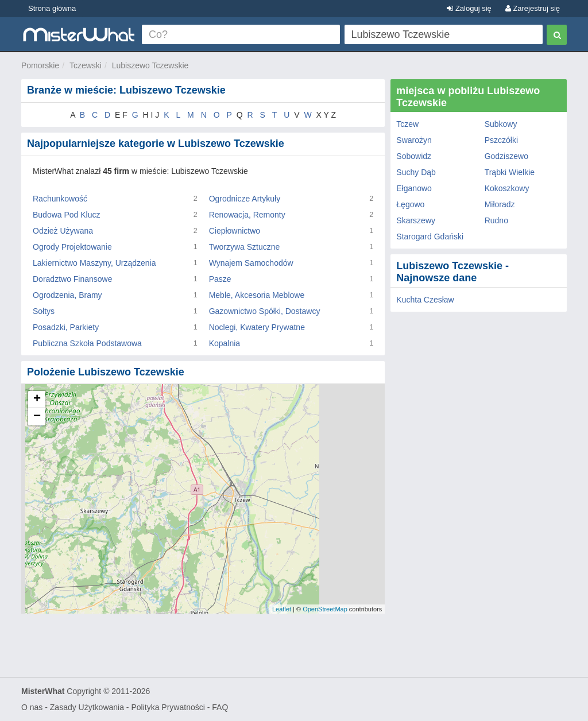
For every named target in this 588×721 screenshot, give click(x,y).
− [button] (37, 417)
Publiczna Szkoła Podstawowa (87, 343)
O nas (32, 707)
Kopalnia (225, 343)
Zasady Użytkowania (87, 707)
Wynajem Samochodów (251, 263)
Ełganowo (414, 188)
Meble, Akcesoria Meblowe (257, 295)
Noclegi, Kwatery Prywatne (257, 327)
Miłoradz (500, 204)
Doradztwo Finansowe (73, 279)
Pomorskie (40, 65)
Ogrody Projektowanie (72, 247)
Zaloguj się (469, 8)
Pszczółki (501, 140)
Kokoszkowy (507, 188)
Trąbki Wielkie (510, 172)
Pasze (220, 279)
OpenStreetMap (325, 609)
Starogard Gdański (430, 237)
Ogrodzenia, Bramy (67, 295)
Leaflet (282, 609)
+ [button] (37, 400)
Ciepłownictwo (235, 231)
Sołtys (44, 311)
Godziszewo (506, 156)
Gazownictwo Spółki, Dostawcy (265, 311)
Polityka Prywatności (168, 707)
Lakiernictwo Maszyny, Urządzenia (94, 263)
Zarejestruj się (533, 8)
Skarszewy (416, 220)
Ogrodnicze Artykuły (245, 199)
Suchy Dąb (416, 172)
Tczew (407, 124)
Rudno (496, 220)
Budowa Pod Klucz (67, 215)
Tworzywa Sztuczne (245, 247)
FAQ (220, 707)
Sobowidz (414, 156)
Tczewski (86, 65)
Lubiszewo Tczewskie (150, 65)
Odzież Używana (63, 231)
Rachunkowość (60, 199)
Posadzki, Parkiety (66, 327)
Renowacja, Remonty (247, 215)
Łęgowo (410, 204)
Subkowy (501, 124)
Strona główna (52, 8)
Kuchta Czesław (425, 300)
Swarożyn (414, 140)
